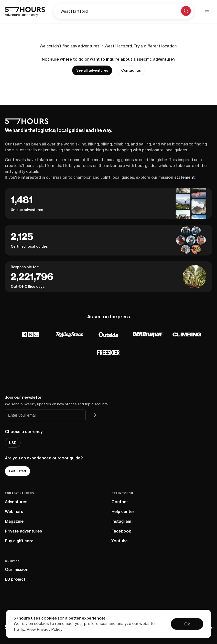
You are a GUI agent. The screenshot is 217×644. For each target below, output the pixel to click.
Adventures (16, 502)
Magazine (14, 521)
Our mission (17, 569)
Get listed (17, 471)
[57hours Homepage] (25, 12)
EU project (15, 579)
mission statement (177, 177)
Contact (120, 502)
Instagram (121, 521)
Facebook (121, 531)
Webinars (14, 511)
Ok (187, 624)
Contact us (131, 70)
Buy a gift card (19, 541)
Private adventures (23, 531)
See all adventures (92, 70)
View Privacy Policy (44, 629)
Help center (123, 511)
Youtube (120, 541)
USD (13, 443)
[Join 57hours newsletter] (94, 415)
